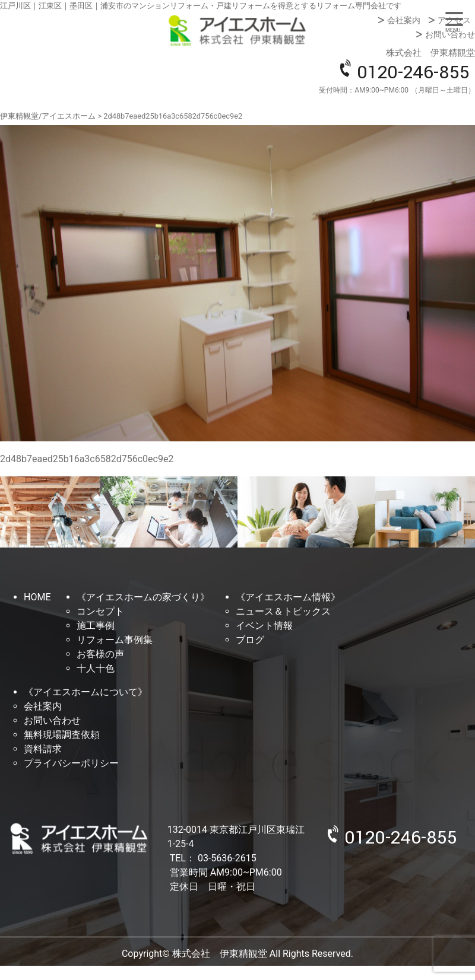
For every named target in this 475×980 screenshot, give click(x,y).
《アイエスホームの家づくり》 (143, 597)
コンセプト (100, 611)
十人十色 (96, 668)
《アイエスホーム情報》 (288, 597)
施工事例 (96, 626)
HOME (37, 597)
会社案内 (404, 20)
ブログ (250, 640)
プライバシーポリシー (71, 763)
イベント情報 (264, 626)
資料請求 (43, 749)
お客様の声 (100, 654)
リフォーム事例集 (115, 640)
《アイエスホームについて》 (85, 692)
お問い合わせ (450, 34)
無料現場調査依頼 (62, 735)
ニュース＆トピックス (283, 611)
